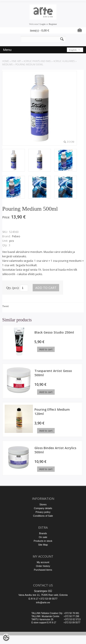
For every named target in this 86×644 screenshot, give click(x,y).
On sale (43, 537)
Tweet (5, 306)
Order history (43, 566)
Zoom (70, 142)
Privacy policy (43, 512)
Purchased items (43, 570)
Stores (43, 504)
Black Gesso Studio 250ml (54, 332)
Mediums (7, 64)
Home (6, 61)
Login (43, 24)
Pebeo (16, 236)
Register (53, 24)
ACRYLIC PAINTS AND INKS (37, 61)
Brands (43, 533)
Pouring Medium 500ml (29, 64)
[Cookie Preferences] (6, 638)
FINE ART (16, 61)
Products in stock (43, 541)
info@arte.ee (43, 602)
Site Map (43, 545)
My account (43, 562)
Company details (43, 508)
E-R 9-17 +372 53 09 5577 (43, 599)
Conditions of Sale (43, 516)
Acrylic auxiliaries (64, 61)
